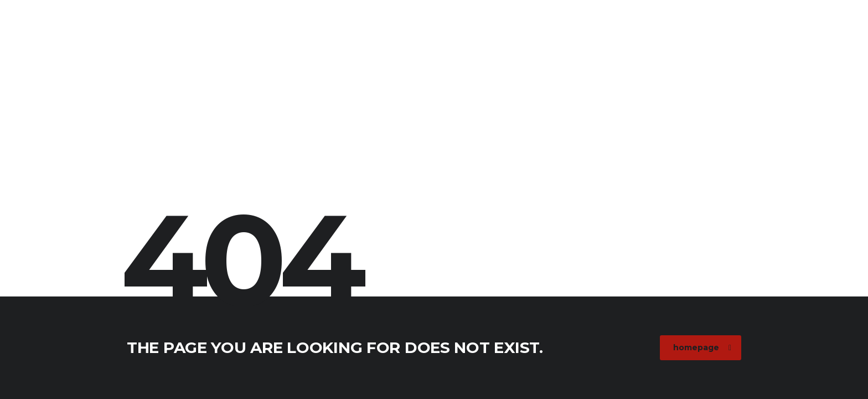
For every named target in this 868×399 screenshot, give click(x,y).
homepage (702, 347)
